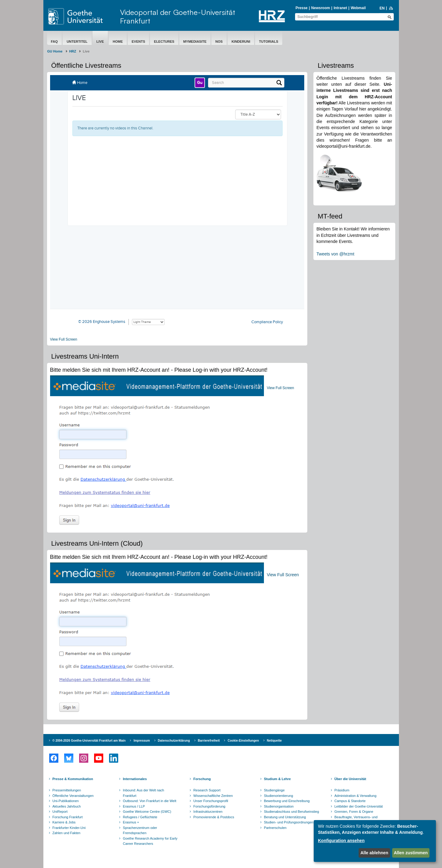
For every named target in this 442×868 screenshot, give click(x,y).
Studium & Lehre (277, 779)
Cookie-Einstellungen (243, 741)
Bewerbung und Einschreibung (287, 801)
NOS (219, 42)
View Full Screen (64, 339)
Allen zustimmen (411, 853)
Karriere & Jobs (64, 822)
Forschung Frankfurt (68, 817)
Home (118, 42)
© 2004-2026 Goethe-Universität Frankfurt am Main (89, 741)
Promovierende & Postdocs (214, 817)
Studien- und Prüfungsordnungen (289, 822)
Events (138, 42)
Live (100, 42)
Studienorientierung (278, 796)
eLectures (164, 42)
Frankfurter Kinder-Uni (69, 828)
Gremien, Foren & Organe (354, 812)
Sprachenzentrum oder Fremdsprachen (140, 830)
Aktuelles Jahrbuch (67, 806)
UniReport (60, 812)
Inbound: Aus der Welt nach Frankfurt (143, 793)
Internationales (135, 779)
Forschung (202, 779)
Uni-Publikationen (66, 801)
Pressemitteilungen (67, 790)
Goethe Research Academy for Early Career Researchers (150, 841)
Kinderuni (241, 42)
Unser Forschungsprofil (211, 801)
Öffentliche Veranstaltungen (73, 796)
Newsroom (321, 8)
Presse (301, 8)
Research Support (207, 790)
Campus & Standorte (350, 801)
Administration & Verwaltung (356, 796)
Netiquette (274, 741)
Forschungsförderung (209, 806)
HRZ (73, 51)
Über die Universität (350, 779)
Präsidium (342, 790)
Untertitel (77, 42)
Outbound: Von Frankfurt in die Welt (150, 801)
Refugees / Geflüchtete (140, 817)
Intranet (340, 8)
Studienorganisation (279, 806)
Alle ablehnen (374, 853)
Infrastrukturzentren (208, 812)
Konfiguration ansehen (341, 841)
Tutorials (269, 42)
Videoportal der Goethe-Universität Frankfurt (178, 16)
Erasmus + (131, 822)
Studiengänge (274, 790)
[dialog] (375, 841)
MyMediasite (195, 42)
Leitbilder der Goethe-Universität (359, 806)
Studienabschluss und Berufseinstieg (291, 812)
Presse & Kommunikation (73, 779)
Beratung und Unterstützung (285, 817)
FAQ (55, 42)
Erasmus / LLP (134, 806)
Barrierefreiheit (209, 741)
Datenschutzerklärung (174, 741)
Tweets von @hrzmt (335, 254)
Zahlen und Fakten (67, 833)
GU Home (55, 51)
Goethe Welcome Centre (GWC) (147, 812)
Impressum (142, 741)
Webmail (358, 8)
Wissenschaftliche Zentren (213, 796)
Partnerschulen (275, 828)
